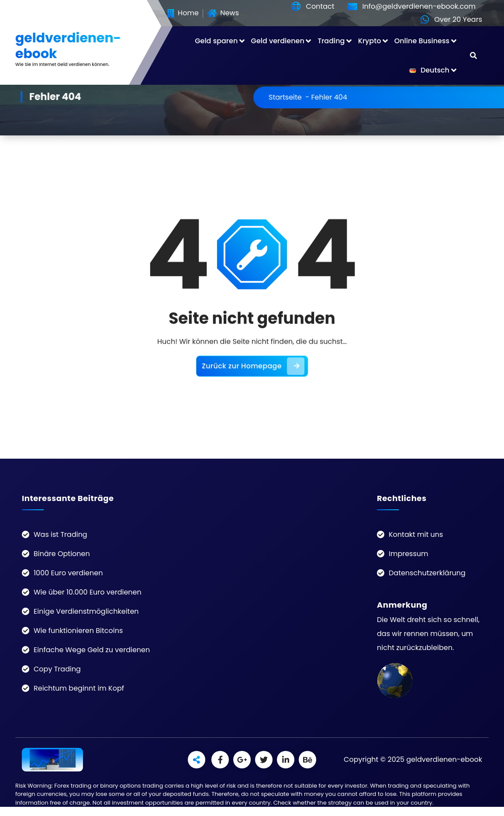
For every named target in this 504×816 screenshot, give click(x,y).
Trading (331, 41)
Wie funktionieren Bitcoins (78, 631)
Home (183, 14)
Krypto (370, 41)
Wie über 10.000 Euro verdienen (88, 592)
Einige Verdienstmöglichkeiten (86, 611)
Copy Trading (57, 669)
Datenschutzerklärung (427, 573)
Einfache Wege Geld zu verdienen (92, 650)
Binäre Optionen (62, 554)
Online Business (422, 41)
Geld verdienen (278, 41)
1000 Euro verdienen (68, 573)
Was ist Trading (60, 534)
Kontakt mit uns (416, 534)
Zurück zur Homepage (253, 387)
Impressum (409, 554)
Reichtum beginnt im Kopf (79, 688)
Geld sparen (216, 41)
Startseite (313, 97)
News (223, 14)
